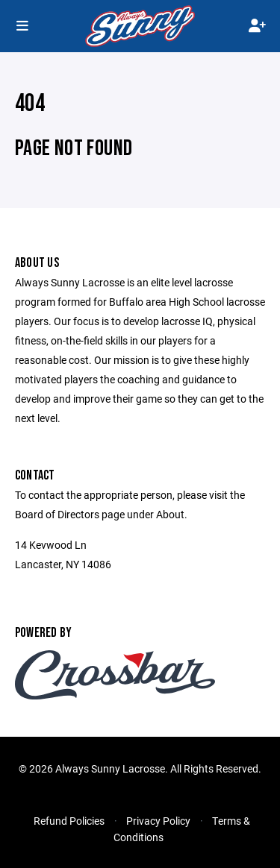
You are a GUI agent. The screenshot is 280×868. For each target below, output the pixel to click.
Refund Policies (69, 821)
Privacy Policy (158, 821)
